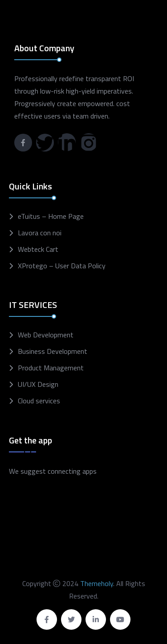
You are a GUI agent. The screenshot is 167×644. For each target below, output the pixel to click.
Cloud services (39, 401)
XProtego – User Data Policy (62, 266)
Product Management (51, 368)
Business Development (53, 351)
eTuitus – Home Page (51, 216)
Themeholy (97, 583)
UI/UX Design (38, 384)
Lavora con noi (40, 233)
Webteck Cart (38, 249)
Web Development (46, 335)
